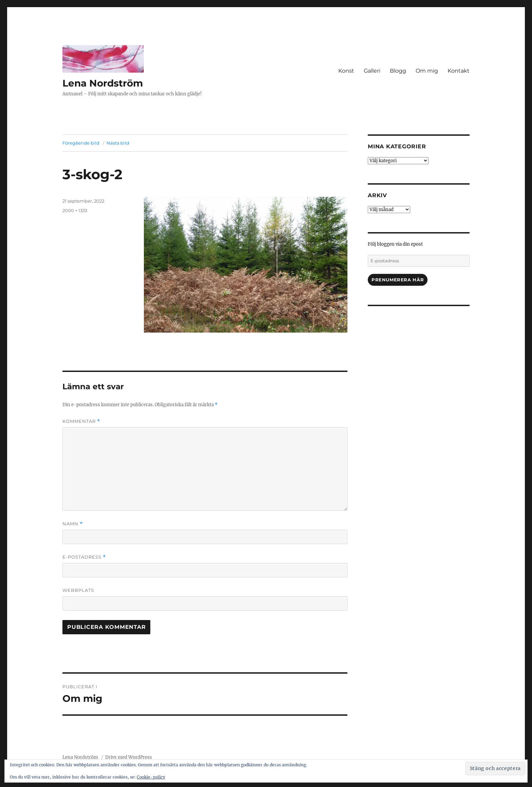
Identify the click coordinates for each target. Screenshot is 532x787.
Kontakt (459, 71)
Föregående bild (81, 143)
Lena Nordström (103, 83)
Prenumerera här (398, 280)
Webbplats (78, 590)
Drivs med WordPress (129, 757)
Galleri (372, 71)
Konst (346, 71)
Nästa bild (118, 143)
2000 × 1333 (75, 210)
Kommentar (81, 421)
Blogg (398, 71)
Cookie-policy (151, 777)
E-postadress (84, 557)
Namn (73, 524)
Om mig (427, 71)
